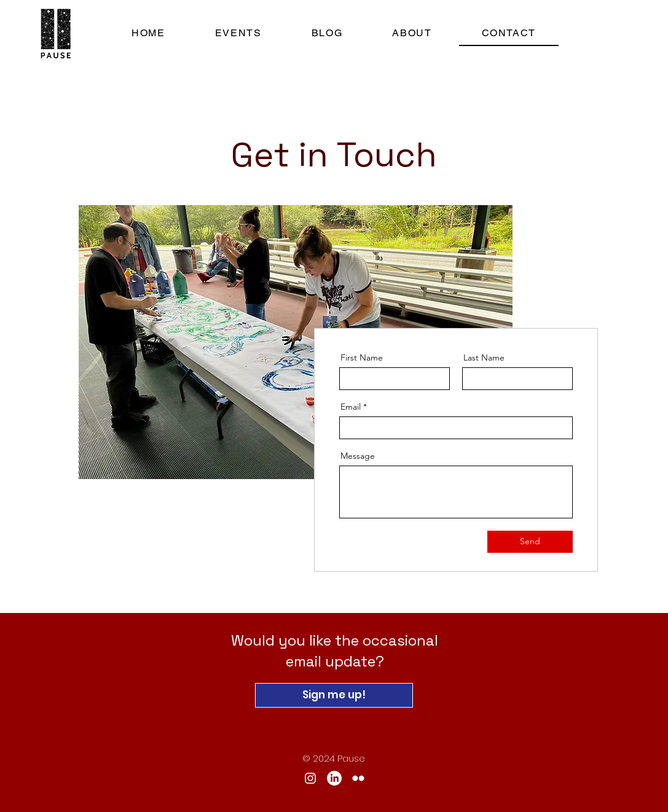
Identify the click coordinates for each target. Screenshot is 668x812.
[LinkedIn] (334, 778)
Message (358, 456)
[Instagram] (310, 778)
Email (351, 407)
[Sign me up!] (334, 695)
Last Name (484, 357)
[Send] (530, 542)
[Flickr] (358, 778)
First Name (362, 357)
